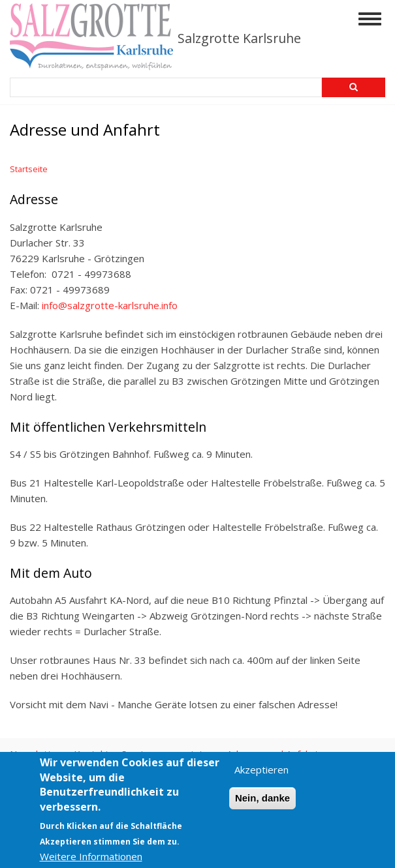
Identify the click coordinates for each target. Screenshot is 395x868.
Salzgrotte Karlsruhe (239, 38)
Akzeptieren (261, 770)
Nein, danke (262, 798)
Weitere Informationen (91, 856)
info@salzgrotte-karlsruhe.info (110, 305)
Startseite (29, 169)
